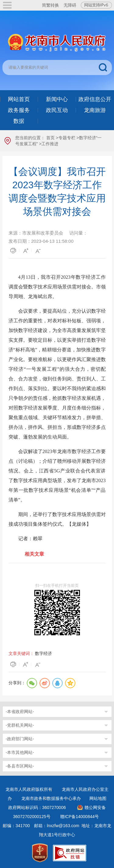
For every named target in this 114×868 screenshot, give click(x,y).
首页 (50, 138)
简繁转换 (50, 5)
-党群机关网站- (20, 725)
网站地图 (98, 798)
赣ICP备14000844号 (80, 817)
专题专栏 (67, 138)
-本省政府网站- (20, 712)
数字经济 (43, 653)
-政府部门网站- (20, 739)
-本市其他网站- (20, 752)
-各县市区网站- (20, 766)
